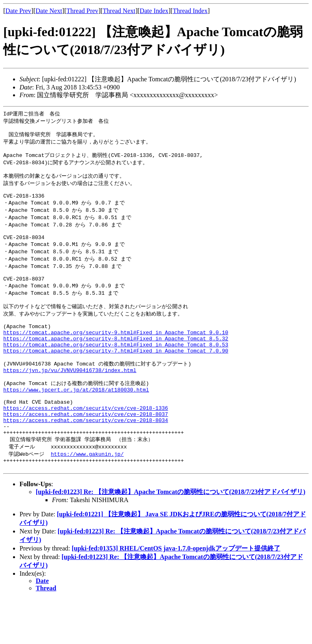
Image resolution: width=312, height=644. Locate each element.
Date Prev (18, 11)
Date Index (154, 11)
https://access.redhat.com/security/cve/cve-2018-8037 (86, 452)
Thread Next (119, 11)
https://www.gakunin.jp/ (87, 497)
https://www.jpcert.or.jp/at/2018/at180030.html (76, 423)
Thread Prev (82, 11)
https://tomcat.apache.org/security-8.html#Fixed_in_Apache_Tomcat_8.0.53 (116, 371)
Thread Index (190, 11)
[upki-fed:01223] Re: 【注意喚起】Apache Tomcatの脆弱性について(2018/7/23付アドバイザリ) (171, 537)
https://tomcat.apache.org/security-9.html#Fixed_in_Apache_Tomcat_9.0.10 (116, 356)
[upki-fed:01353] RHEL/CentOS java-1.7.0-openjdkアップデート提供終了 (176, 594)
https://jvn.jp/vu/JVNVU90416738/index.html (70, 400)
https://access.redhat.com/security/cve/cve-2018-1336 (86, 445)
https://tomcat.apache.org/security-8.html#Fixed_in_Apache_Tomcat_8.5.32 (116, 363)
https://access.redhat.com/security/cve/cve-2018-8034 (86, 459)
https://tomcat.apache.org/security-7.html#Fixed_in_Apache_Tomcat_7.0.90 (116, 378)
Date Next (49, 11)
